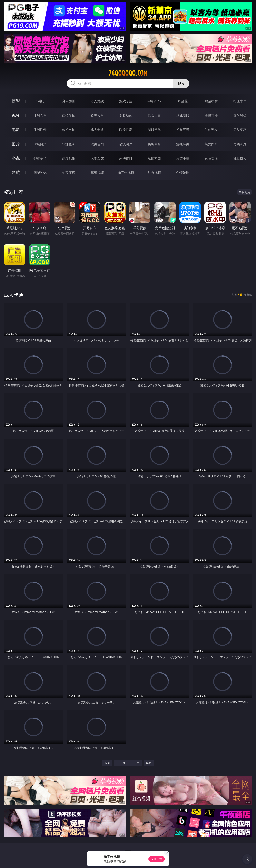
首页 (107, 763)
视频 (16, 115)
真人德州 (69, 101)
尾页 (149, 763)
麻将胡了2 (154, 101)
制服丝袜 (154, 130)
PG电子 (40, 101)
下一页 (135, 763)
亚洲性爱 (40, 130)
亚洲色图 (69, 144)
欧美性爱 (126, 130)
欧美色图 (97, 144)
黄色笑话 (211, 158)
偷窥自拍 (40, 144)
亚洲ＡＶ (40, 115)
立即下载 (157, 859)
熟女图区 (211, 144)
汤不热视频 (126, 173)
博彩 (16, 101)
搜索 (181, 84)
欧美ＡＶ (97, 115)
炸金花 (183, 101)
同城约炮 (40, 173)
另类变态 (240, 130)
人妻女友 (97, 158)
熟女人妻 (154, 115)
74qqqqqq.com (128, 73)
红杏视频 (154, 173)
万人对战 (97, 101)
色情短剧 (183, 173)
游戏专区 (126, 101)
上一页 (121, 763)
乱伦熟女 (211, 130)
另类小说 (183, 158)
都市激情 (40, 158)
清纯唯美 (183, 144)
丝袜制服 (183, 115)
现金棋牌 (211, 101)
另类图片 (240, 144)
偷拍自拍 (69, 130)
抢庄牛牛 (240, 101)
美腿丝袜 (154, 144)
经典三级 (183, 130)
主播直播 (211, 115)
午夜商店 (69, 173)
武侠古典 (126, 158)
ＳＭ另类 (240, 115)
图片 (16, 144)
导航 (16, 172)
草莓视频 (97, 173)
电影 (16, 130)
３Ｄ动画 (126, 115)
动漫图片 (126, 144)
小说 (16, 158)
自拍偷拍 (69, 115)
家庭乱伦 (69, 158)
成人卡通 (97, 130)
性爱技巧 (240, 158)
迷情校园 (154, 158)
